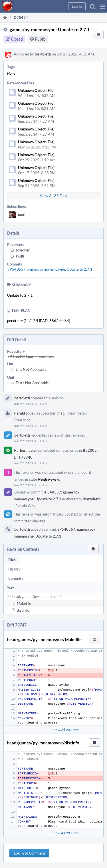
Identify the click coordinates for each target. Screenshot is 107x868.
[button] (102, 6)
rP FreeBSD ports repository (31, 356)
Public (40, 39)
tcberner (23, 250)
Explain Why (25, 506)
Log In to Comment (29, 853)
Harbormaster (25, 450)
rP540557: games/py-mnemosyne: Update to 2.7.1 (50, 269)
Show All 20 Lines (65, 730)
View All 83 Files (53, 196)
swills (20, 256)
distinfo (23, 610)
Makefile (24, 603)
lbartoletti (43, 54)
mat (21, 215)
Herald (19, 413)
